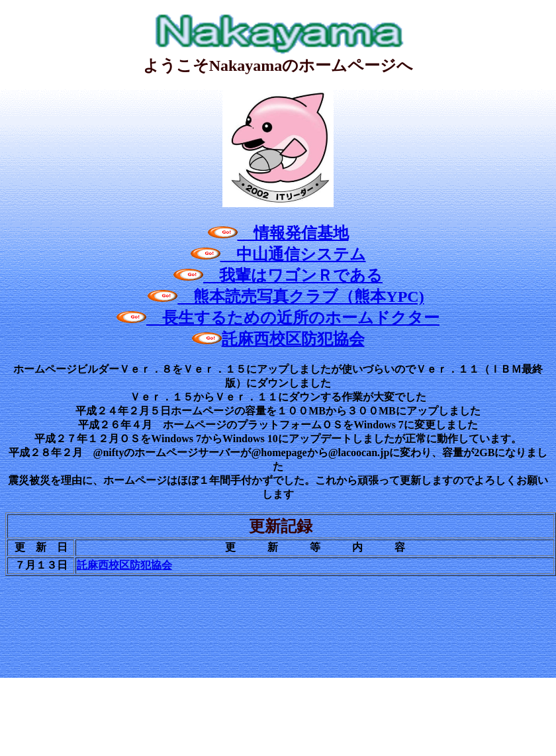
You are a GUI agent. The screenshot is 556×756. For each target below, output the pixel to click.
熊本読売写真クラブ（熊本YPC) (286, 297)
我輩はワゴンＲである (278, 275)
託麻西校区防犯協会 (278, 339)
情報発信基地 (278, 233)
